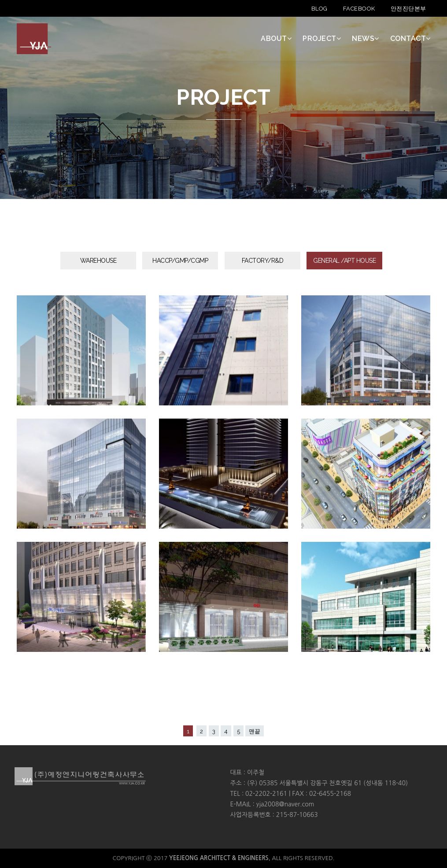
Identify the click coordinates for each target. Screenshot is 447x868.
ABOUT (276, 39)
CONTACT (410, 39)
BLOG (320, 9)
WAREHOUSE (98, 261)
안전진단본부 (408, 9)
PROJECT (322, 39)
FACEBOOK (359, 9)
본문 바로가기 (0, 0)
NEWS (366, 39)
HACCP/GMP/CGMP (180, 261)
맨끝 (255, 731)
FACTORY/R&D (263, 261)
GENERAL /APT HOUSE (344, 261)
